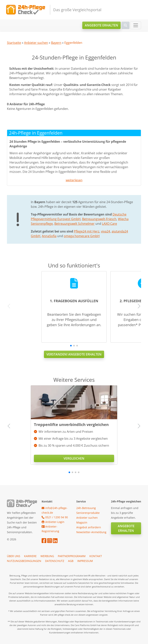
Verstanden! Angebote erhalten (74, 354)
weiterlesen (74, 180)
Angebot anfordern (89, 527)
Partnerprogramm (72, 556)
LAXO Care (109, 224)
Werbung (47, 556)
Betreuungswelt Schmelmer (74, 224)
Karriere (30, 556)
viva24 (106, 231)
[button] (71, 346)
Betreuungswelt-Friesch (99, 219)
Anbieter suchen (36, 43)
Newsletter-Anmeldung (91, 532)
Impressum (85, 561)
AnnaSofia (49, 236)
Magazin (82, 522)
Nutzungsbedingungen (24, 561)
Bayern (56, 43)
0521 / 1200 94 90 (55, 517)
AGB (71, 561)
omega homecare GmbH (82, 236)
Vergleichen (74, 458)
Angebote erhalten (101, 25)
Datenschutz (55, 561)
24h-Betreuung (86, 508)
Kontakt (96, 556)
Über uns (14, 556)
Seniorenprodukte (88, 513)
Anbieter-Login (53, 522)
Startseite (14, 43)
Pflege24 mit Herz (87, 231)
